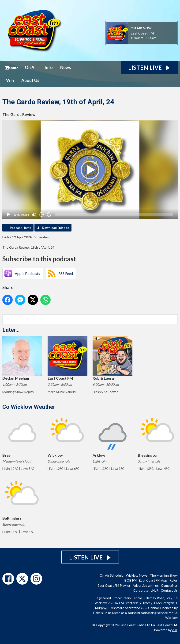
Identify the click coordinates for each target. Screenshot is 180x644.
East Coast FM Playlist (114, 585)
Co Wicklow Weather (29, 407)
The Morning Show (164, 575)
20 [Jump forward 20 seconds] (49, 214)
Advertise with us (146, 585)
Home (12, 67)
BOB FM (131, 580)
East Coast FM (142, 33)
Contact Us (169, 590)
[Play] (8, 215)
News (66, 67)
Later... (11, 330)
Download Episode (56, 228)
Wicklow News (137, 575)
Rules (174, 580)
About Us (30, 80)
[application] (90, 170)
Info (49, 67)
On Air (31, 67)
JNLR (155, 590)
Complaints (169, 585)
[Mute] (34, 215)
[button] (90, 170)
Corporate (141, 590)
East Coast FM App (153, 580)
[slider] (114, 215)
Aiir (175, 630)
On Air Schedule (112, 575)
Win (10, 80)
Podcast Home (21, 228)
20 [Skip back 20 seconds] (42, 214)
